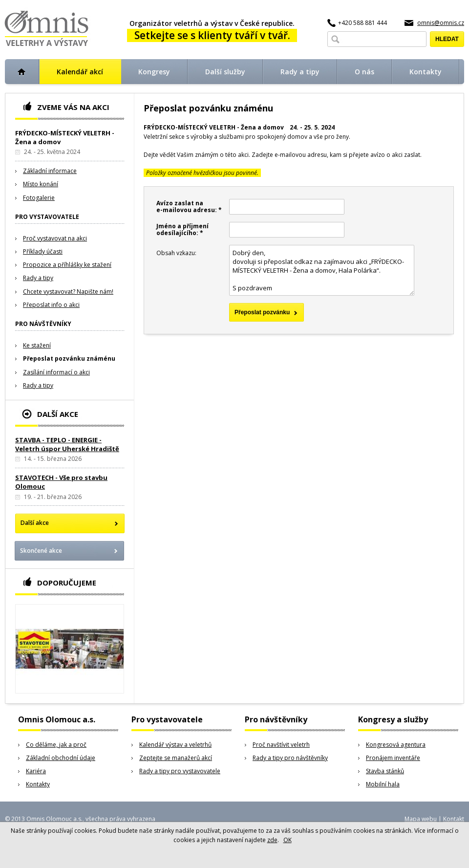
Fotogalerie (39, 198)
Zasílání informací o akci (56, 372)
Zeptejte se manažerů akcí (176, 758)
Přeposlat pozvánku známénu (69, 358)
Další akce (35, 523)
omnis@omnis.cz (441, 23)
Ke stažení (37, 345)
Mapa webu (421, 819)
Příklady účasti (43, 251)
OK (288, 840)
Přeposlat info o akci (51, 305)
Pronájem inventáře (393, 758)
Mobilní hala (383, 784)
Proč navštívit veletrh (281, 745)
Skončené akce (41, 551)
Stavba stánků (385, 771)
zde (272, 840)
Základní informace (50, 171)
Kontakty (38, 784)
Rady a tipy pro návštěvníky (290, 758)
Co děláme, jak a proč (56, 745)
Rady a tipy (38, 278)
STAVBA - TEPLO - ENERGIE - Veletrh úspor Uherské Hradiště (67, 444)
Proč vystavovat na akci (55, 238)
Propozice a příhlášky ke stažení (67, 265)
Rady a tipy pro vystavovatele (180, 771)
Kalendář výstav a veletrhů (175, 745)
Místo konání (41, 184)
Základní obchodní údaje (61, 758)
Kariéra (36, 771)
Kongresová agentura (396, 745)
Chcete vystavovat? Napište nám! (68, 292)
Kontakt (454, 819)
